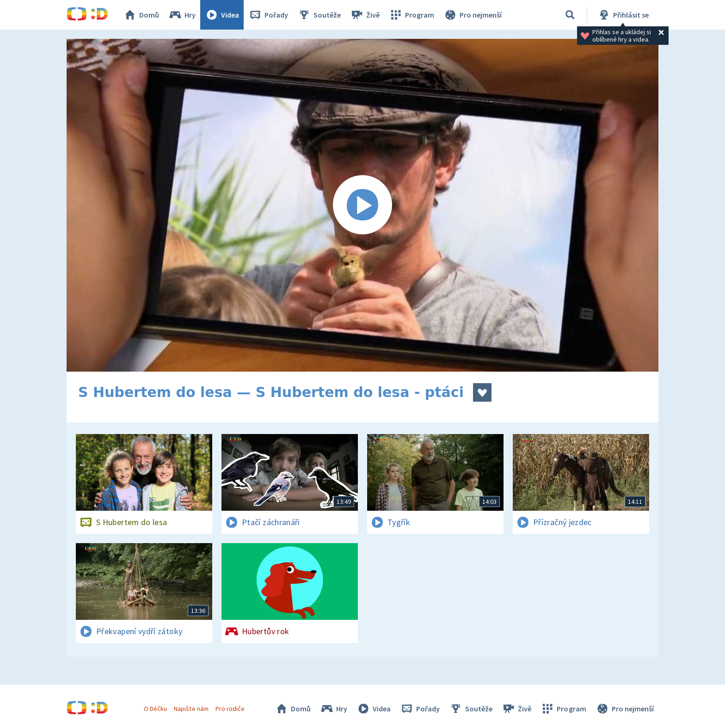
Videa (222, 15)
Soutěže (319, 15)
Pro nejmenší (473, 15)
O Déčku (155, 709)
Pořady (268, 15)
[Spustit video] (362, 205)
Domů (141, 15)
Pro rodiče (230, 709)
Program (412, 15)
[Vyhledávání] (570, 15)
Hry (182, 15)
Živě (365, 15)
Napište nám (191, 709)
